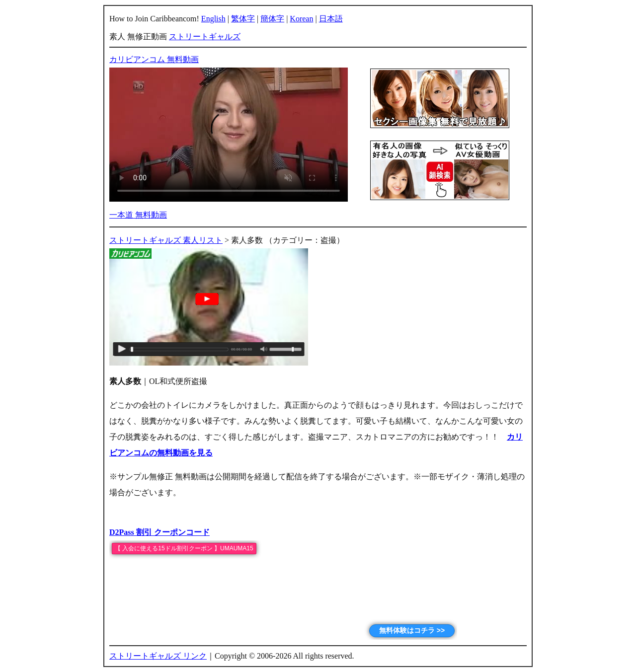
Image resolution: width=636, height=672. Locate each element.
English (213, 19)
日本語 (331, 19)
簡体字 (272, 19)
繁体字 (243, 19)
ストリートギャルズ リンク (158, 656)
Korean (301, 19)
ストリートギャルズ (205, 37)
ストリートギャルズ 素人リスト (166, 240)
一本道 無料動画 (138, 215)
